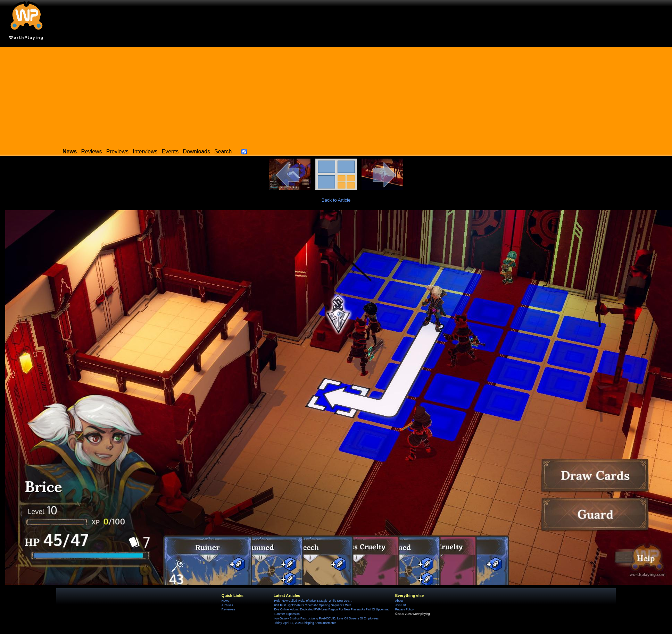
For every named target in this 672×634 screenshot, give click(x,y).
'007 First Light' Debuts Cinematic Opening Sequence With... (314, 605)
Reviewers (229, 609)
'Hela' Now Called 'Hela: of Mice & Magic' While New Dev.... (313, 601)
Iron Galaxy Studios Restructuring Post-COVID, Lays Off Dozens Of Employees (326, 618)
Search (223, 151)
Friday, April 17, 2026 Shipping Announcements (305, 623)
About (399, 601)
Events (170, 151)
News (225, 601)
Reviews (92, 151)
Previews (117, 151)
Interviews (145, 151)
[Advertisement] (336, 95)
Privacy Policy (404, 609)
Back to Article (336, 200)
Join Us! (401, 605)
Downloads (197, 151)
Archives (227, 605)
